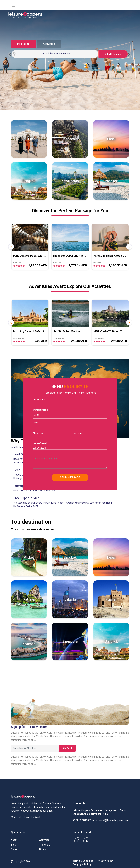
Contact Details (41, 410)
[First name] (35, 748)
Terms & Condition (83, 861)
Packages (23, 44)
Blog (13, 845)
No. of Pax (38, 433)
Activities (49, 44)
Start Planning (113, 54)
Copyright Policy (82, 864)
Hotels (43, 849)
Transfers (45, 845)
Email (36, 423)
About (14, 840)
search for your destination (57, 54)
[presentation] (11, 247)
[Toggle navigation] (130, 15)
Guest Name (39, 399)
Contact (15, 849)
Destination (78, 433)
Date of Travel (40, 443)
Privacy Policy (105, 861)
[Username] (75, 415)
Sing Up (68, 748)
